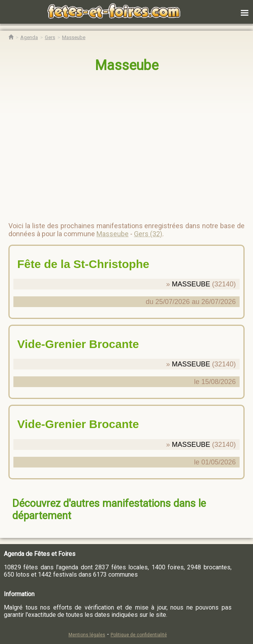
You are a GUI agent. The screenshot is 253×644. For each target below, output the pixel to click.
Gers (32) (148, 234)
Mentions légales (87, 635)
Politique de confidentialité (139, 635)
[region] (119, 144)
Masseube (127, 65)
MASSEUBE (191, 284)
